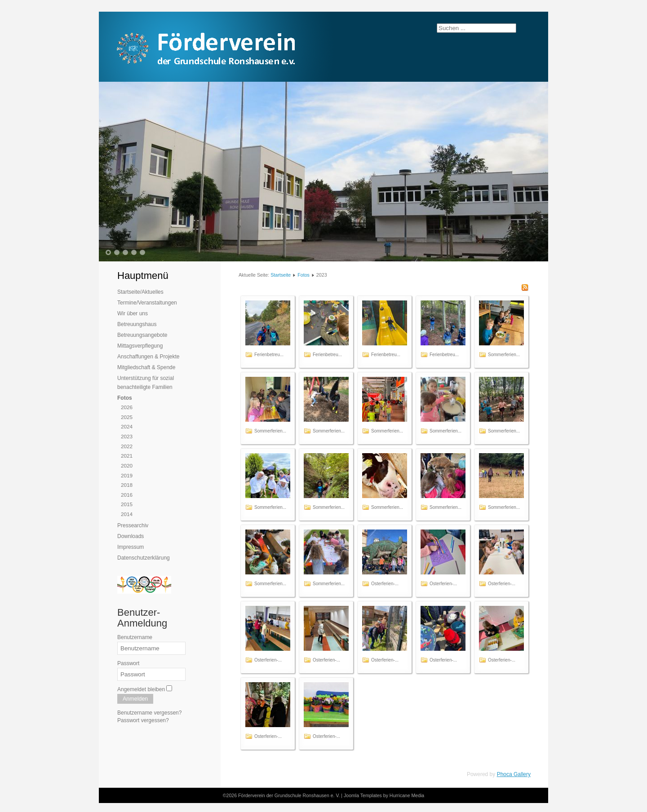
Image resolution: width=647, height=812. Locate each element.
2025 (127, 417)
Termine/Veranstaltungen (147, 303)
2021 (127, 456)
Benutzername (135, 637)
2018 (127, 485)
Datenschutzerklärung (144, 558)
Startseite (281, 275)
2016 (127, 495)
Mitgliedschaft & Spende (146, 367)
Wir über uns (133, 313)
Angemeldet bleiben (141, 689)
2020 (127, 466)
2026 (127, 407)
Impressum (131, 547)
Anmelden (135, 699)
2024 (127, 426)
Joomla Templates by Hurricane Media (384, 795)
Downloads (131, 536)
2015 (127, 504)
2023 (127, 436)
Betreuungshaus (137, 324)
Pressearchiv (133, 525)
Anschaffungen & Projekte (148, 357)
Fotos (125, 398)
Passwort (128, 663)
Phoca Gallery (514, 774)
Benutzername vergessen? (149, 713)
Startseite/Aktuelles (140, 292)
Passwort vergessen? (143, 720)
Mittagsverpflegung (140, 346)
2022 (127, 446)
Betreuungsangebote (142, 335)
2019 (127, 475)
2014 (127, 514)
